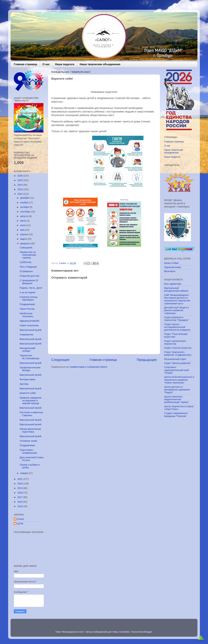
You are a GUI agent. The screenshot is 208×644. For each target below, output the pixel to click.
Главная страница (25, 64)
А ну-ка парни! (27, 292)
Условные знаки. (29, 441)
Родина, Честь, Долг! (31, 288)
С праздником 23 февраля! (29, 282)
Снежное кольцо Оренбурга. (29, 298)
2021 (20, 479)
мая (23, 230)
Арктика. (24, 384)
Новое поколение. (29, 325)
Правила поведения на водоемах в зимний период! (31, 401)
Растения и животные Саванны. (31, 414)
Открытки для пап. (30, 276)
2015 (20, 506)
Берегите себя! (28, 393)
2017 (20, 497)
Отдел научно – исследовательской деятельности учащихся (177, 327)
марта (24, 239)
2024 (20, 185)
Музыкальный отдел (175, 359)
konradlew (124, 632)
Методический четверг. (27, 350)
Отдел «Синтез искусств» (178, 348)
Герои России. (27, 309)
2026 (20, 176)
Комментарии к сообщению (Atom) (88, 367)
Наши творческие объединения (100, 64)
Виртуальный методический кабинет (176, 289)
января (24, 473)
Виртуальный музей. (31, 330)
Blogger (148, 632)
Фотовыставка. (28, 379)
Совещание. (26, 248)
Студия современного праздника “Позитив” (176, 415)
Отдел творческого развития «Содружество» (178, 353)
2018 (20, 493)
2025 (20, 180)
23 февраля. (26, 271)
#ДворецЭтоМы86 (29, 321)
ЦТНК (20, 524)
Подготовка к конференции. (29, 451)
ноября (25, 203)
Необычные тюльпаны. (27, 315)
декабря (25, 198)
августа (25, 216)
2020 (20, 484)
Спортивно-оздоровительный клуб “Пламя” (177, 370)
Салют (21, 519)
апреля (25, 234)
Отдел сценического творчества (175, 342)
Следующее (60, 360)
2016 (20, 502)
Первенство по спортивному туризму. (28, 255)
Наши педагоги (65, 64)
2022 (20, 194)
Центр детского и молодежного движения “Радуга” (177, 390)
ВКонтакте (170, 271)
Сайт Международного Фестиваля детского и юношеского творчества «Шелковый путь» (177, 299)
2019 (20, 488)
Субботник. (26, 262)
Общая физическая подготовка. (30, 430)
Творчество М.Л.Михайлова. (30, 357)
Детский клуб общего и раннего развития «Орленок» (177, 310)
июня (23, 225)
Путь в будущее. (29, 267)
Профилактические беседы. (30, 369)
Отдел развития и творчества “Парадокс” (177, 319)
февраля (26, 243)
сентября (26, 212)
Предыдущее (147, 360)
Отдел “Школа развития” (177, 363)
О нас (46, 64)
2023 (20, 189)
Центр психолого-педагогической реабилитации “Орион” (176, 399)
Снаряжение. (27, 335)
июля (23, 221)
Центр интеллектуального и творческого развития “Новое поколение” (179, 380)
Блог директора (173, 284)
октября (25, 207)
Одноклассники (172, 267)
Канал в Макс (171, 263)
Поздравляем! (27, 304)
